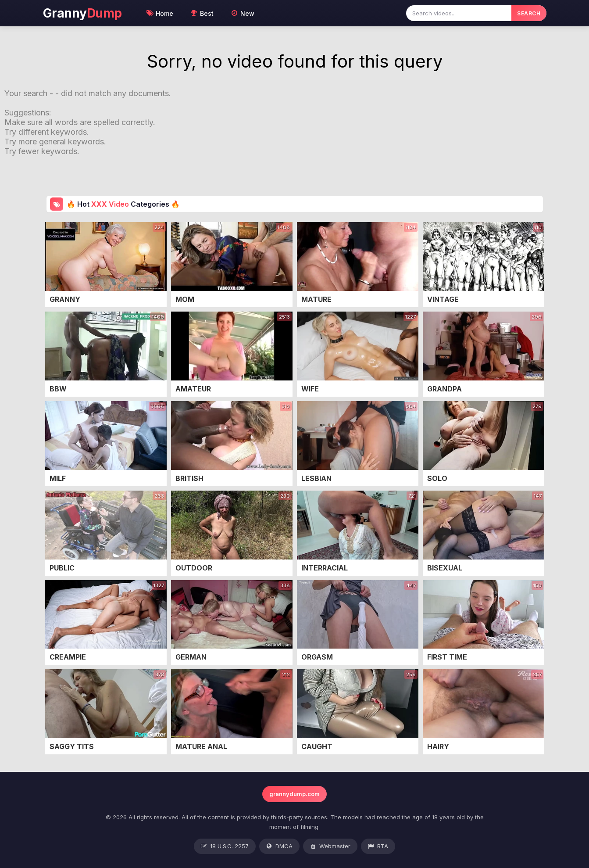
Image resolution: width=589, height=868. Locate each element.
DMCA (279, 846)
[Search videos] (459, 13)
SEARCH (529, 13)
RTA (378, 846)
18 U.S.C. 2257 (225, 846)
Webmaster (330, 846)
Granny (82, 13)
